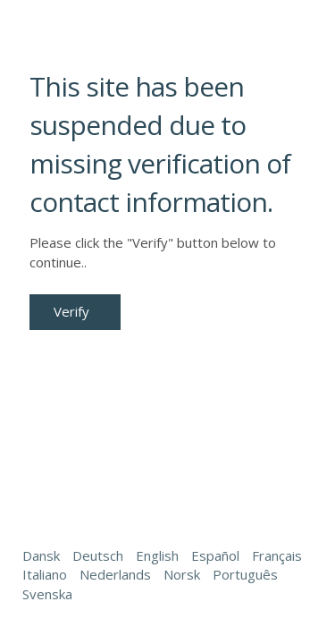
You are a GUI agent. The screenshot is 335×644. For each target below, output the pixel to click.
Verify (71, 311)
